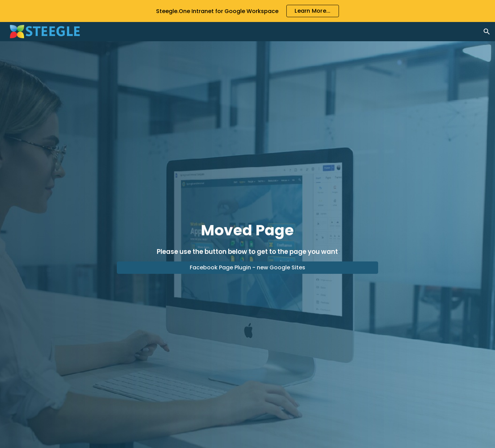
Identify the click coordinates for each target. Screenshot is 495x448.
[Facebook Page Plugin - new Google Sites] (247, 267)
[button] (487, 32)
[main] (247, 238)
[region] (247, 11)
